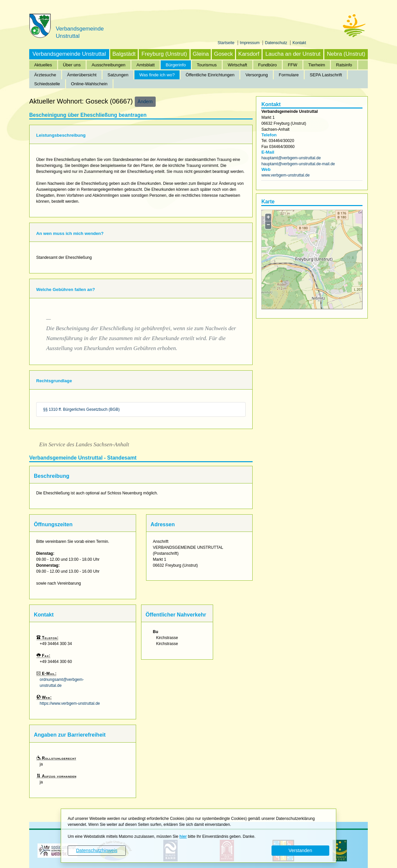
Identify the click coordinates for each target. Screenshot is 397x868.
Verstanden (300, 850)
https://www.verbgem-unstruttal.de (70, 703)
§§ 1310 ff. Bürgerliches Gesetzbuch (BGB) (81, 409)
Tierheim (317, 65)
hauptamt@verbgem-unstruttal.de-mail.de (298, 164)
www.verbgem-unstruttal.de (285, 175)
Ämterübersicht (82, 75)
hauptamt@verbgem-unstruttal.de (291, 158)
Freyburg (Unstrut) (164, 54)
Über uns (72, 65)
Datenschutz (277, 43)
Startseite (227, 43)
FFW (293, 65)
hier (183, 836)
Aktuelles (43, 65)
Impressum (250, 43)
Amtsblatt (146, 65)
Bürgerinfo (176, 65)
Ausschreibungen (109, 65)
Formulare (289, 75)
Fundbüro (268, 65)
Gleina (201, 54)
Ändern (145, 102)
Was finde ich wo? (157, 75)
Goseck (224, 54)
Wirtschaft (238, 65)
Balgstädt (124, 54)
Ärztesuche (45, 75)
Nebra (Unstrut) (346, 54)
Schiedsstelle (47, 84)
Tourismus (207, 65)
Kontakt (299, 43)
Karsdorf (249, 54)
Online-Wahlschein (89, 84)
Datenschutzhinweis (97, 850)
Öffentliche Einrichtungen (210, 75)
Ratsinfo (344, 65)
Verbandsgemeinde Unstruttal (69, 54)
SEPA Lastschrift (326, 75)
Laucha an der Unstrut (293, 54)
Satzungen (118, 75)
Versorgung (256, 75)
